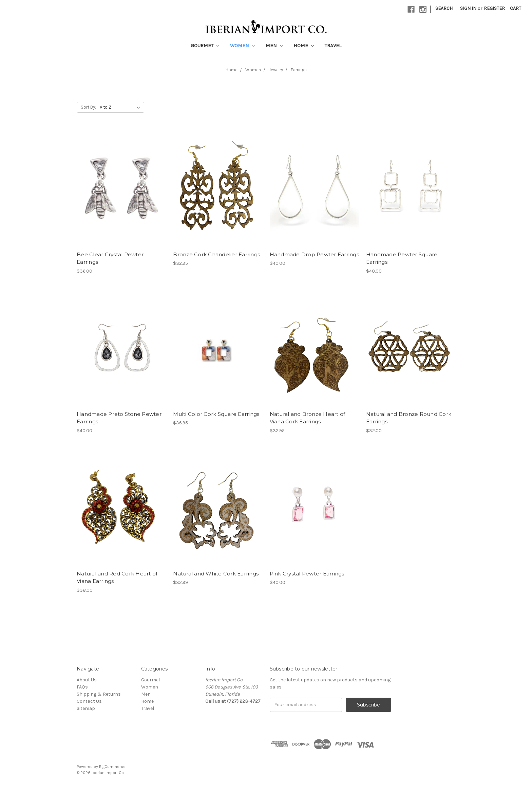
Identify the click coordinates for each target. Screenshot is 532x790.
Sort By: (88, 107)
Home (304, 45)
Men (274, 45)
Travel (333, 45)
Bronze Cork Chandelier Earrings (216, 254)
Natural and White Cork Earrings (216, 574)
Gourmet (205, 45)
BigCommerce (112, 767)
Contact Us (89, 701)
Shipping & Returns (99, 694)
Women (242, 45)
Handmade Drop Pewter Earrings (314, 254)
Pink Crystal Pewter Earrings (307, 574)
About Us (87, 680)
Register (494, 8)
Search (444, 8)
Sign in (468, 8)
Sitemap (86, 708)
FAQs (82, 687)
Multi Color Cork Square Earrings (216, 414)
